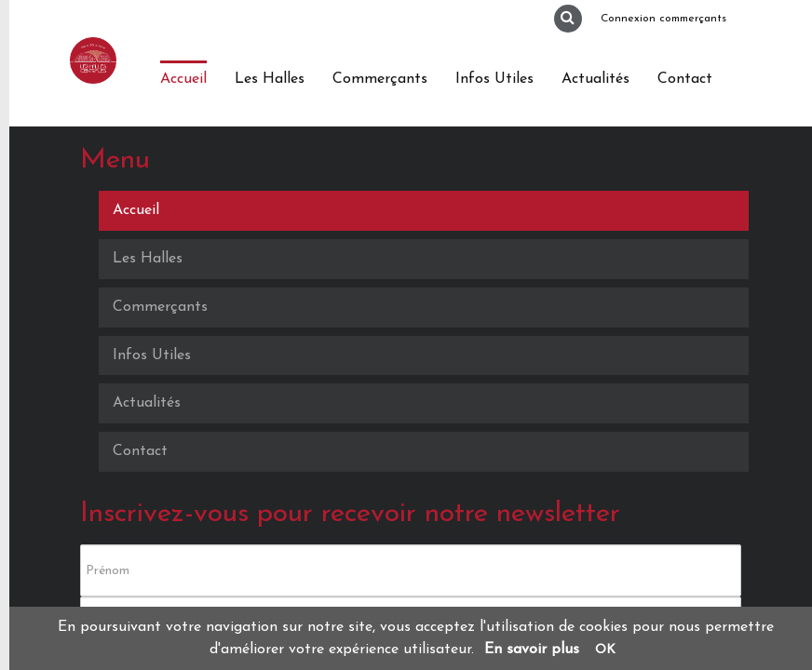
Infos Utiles (494, 79)
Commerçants (380, 79)
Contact (685, 79)
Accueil (183, 79)
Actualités (595, 79)
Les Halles (270, 79)
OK (605, 650)
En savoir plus (532, 650)
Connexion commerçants (663, 19)
